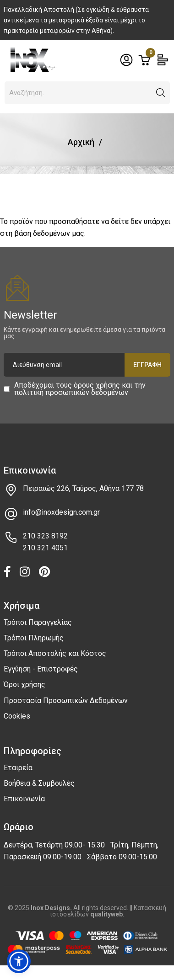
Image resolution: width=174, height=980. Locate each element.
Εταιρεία (18, 768)
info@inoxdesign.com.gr (61, 512)
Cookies (17, 716)
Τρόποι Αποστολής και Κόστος (55, 653)
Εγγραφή (147, 365)
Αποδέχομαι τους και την (80, 389)
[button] (161, 93)
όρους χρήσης (97, 385)
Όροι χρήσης (24, 684)
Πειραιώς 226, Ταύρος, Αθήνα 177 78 (83, 488)
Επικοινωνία (24, 799)
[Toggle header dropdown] (126, 60)
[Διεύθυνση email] (87, 365)
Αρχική (81, 142)
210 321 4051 (45, 548)
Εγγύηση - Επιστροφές (41, 669)
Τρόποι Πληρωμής (34, 638)
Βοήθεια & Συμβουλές (39, 783)
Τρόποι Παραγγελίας (38, 622)
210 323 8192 (45, 536)
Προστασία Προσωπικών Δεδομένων (66, 700)
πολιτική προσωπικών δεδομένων (71, 392)
